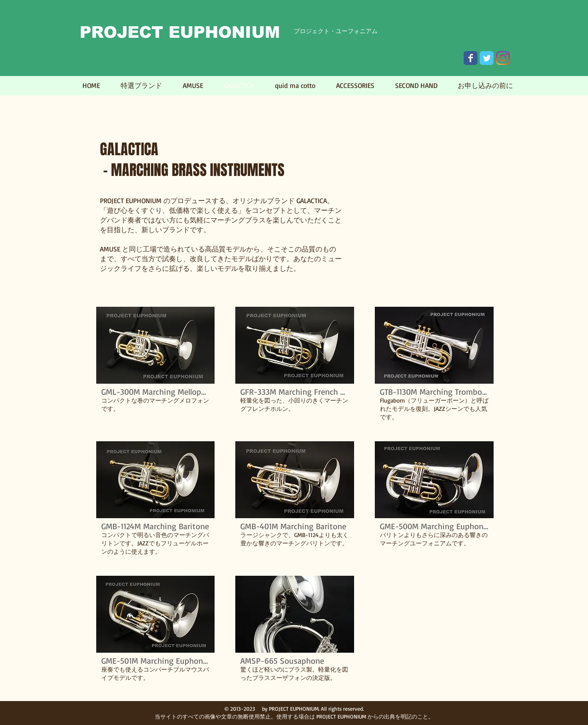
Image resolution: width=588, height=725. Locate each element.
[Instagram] (503, 58)
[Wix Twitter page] (487, 58)
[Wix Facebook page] (471, 58)
